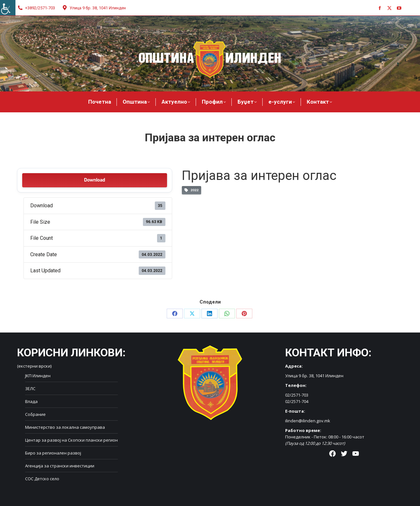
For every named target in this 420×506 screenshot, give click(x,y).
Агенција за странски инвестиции (60, 466)
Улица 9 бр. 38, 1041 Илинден (94, 8)
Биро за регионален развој (53, 453)
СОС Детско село (42, 479)
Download (94, 180)
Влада (31, 401)
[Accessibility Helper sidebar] (8, 8)
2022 (191, 190)
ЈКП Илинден (38, 376)
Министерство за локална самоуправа (65, 427)
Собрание (35, 414)
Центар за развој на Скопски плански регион (71, 440)
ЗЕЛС (30, 389)
